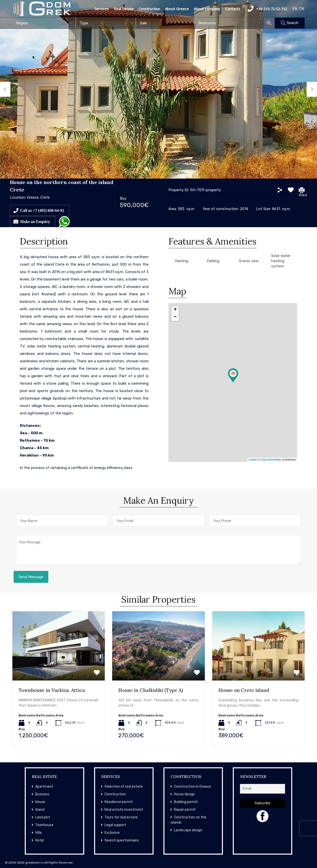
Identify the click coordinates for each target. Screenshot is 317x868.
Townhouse (44, 825)
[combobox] (44, 23)
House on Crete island (244, 690)
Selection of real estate (124, 787)
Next (312, 89)
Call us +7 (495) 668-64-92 (42, 210)
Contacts (233, 9)
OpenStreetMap (271, 460)
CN (302, 9)
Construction (149, 9)
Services (102, 9)
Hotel (40, 840)
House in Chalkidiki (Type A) (151, 690)
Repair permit (185, 810)
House (40, 802)
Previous (5, 89)
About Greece (177, 9)
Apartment (44, 787)
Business (42, 794)
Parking (213, 261)
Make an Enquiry (35, 221)
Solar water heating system (281, 261)
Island (40, 810)
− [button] (175, 317)
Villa (38, 833)
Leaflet (253, 460)
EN (295, 9)
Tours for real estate (121, 817)
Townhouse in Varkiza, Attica (52, 690)
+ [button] (175, 310)
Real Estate (124, 9)
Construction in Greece (192, 787)
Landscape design (188, 830)
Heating (181, 261)
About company (207, 9)
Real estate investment (124, 810)
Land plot (43, 817)
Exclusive (112, 833)
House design (184, 794)
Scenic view (249, 261)
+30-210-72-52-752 (267, 9)
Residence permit (119, 802)
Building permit (186, 802)
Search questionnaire (122, 840)
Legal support (115, 825)
